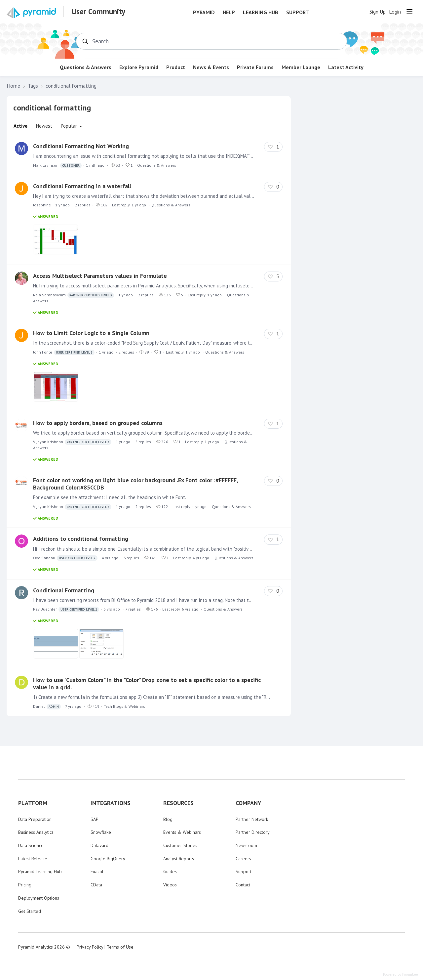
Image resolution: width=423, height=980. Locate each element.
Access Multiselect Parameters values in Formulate (100, 276)
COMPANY (249, 803)
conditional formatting (71, 86)
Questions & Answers (86, 67)
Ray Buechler (66, 609)
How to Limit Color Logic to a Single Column (91, 333)
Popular (69, 126)
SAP (95, 819)
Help (229, 12)
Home (13, 86)
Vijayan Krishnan (72, 442)
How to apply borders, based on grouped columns (98, 423)
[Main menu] (409, 12)
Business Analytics (36, 832)
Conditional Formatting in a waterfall (82, 186)
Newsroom (246, 845)
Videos (170, 885)
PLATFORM (33, 803)
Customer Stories (180, 845)
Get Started (30, 911)
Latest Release (33, 859)
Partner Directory (253, 832)
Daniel (47, 707)
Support (298, 12)
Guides (170, 872)
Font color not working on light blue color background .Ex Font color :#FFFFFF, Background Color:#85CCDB (135, 484)
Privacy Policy (90, 947)
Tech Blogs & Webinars (124, 706)
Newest (44, 126)
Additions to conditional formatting (81, 539)
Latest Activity (346, 67)
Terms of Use (120, 947)
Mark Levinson (57, 166)
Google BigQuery (108, 859)
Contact (243, 885)
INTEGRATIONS (111, 803)
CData (96, 885)
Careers (243, 859)
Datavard (99, 845)
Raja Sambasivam (74, 295)
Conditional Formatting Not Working (81, 146)
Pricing (25, 885)
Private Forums (255, 67)
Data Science (31, 845)
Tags (33, 86)
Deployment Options (39, 898)
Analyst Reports (179, 859)
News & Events (211, 67)
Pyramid (204, 12)
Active (20, 126)
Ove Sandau (65, 558)
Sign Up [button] (378, 12)
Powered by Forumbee (401, 975)
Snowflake (101, 832)
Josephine (42, 205)
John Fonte (64, 352)
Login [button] (395, 12)
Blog (168, 819)
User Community (98, 12)
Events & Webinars (182, 832)
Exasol (97, 872)
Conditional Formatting (64, 590)
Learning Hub (261, 12)
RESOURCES (178, 803)
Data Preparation (35, 819)
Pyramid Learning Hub (40, 872)
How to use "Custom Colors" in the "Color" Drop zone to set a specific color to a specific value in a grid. (147, 683)
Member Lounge (301, 67)
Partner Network (252, 819)
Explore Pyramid (139, 67)
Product (176, 67)
